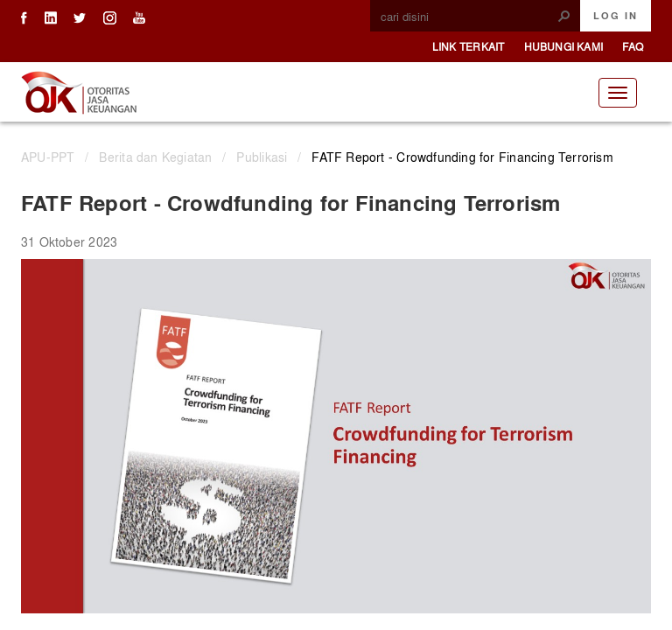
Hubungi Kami (564, 46)
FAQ (633, 46)
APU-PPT (48, 157)
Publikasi (262, 157)
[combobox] (468, 17)
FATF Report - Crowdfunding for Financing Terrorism (462, 157)
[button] (564, 16)
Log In (616, 16)
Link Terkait (469, 46)
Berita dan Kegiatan (155, 157)
